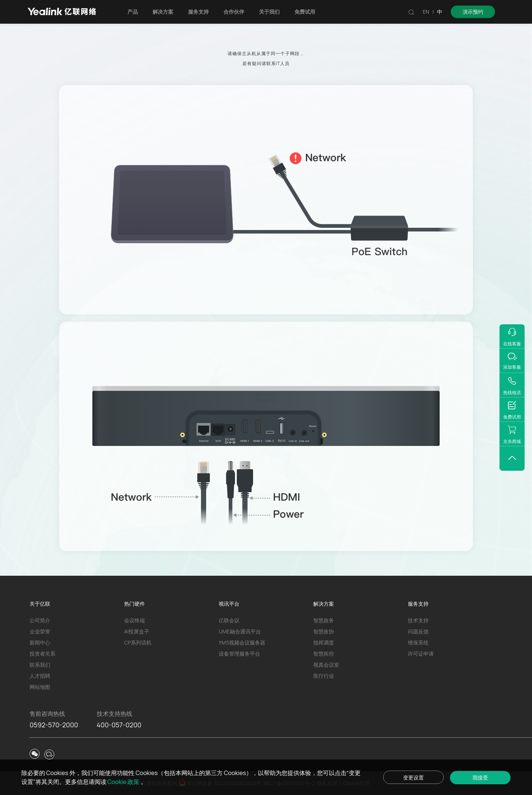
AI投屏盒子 (137, 631)
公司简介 (40, 620)
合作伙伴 (234, 12)
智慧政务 (324, 620)
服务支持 (198, 12)
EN (426, 12)
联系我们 (40, 665)
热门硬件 (134, 604)
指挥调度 (324, 642)
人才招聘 (40, 676)
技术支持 (418, 620)
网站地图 (40, 687)
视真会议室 (326, 665)
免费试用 (305, 12)
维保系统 (418, 642)
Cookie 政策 (124, 782)
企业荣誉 (40, 631)
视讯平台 (229, 604)
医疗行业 (324, 676)
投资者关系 (42, 654)
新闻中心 (40, 642)
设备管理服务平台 (239, 654)
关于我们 (269, 12)
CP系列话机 (138, 642)
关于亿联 (40, 604)
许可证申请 (421, 654)
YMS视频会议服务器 (242, 642)
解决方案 (163, 12)
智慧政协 (324, 631)
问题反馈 (418, 631)
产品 (133, 12)
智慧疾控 (324, 654)
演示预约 (473, 12)
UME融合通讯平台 (240, 631)
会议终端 (134, 620)
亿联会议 (229, 620)
